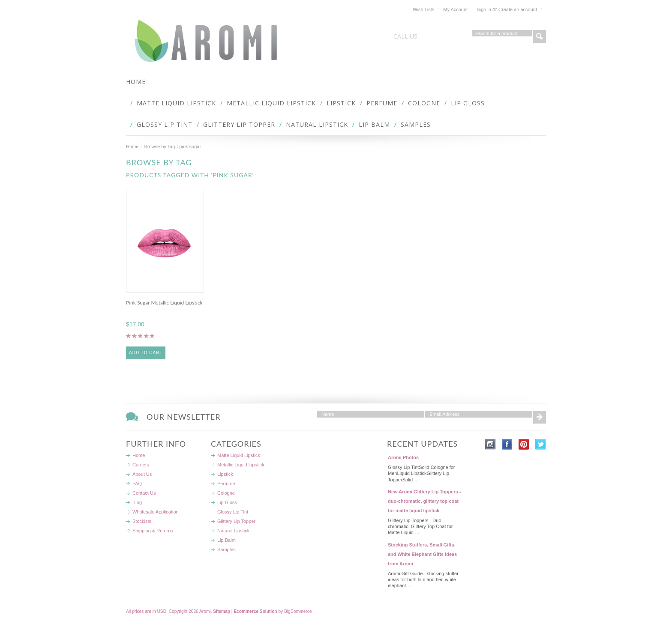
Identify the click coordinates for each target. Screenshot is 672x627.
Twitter (541, 444)
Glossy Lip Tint (165, 124)
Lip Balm (374, 124)
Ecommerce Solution (255, 611)
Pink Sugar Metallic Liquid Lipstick (164, 303)
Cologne (424, 103)
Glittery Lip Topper (239, 124)
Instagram (490, 444)
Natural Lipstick (317, 124)
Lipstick (341, 103)
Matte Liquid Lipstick (176, 103)
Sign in (484, 9)
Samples (416, 124)
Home (132, 146)
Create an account (518, 9)
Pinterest (524, 444)
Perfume (382, 103)
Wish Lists (423, 9)
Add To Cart (146, 353)
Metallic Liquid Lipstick (271, 103)
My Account (455, 9)
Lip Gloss (468, 103)
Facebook (507, 444)
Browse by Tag (159, 146)
